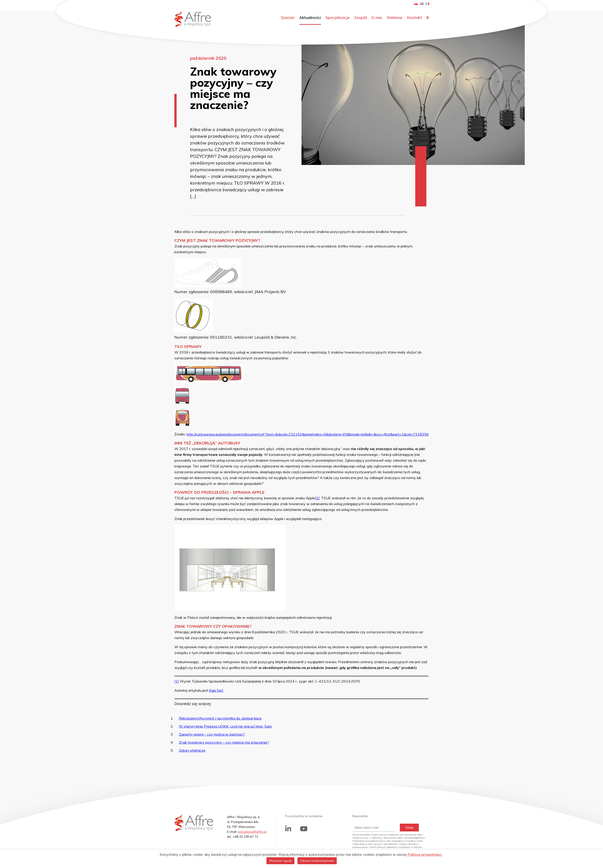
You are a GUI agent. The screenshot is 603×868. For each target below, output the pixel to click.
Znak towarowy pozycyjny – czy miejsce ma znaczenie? (224, 742)
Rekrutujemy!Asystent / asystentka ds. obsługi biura (220, 718)
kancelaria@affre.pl (252, 832)
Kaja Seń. (216, 690)
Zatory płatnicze (192, 750)
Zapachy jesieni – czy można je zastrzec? (212, 734)
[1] (317, 498)
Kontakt (415, 17)
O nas (377, 17)
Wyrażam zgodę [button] (280, 861)
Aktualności (310, 17)
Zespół (360, 17)
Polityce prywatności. (425, 855)
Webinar (395, 17)
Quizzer (288, 17)
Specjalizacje (338, 17)
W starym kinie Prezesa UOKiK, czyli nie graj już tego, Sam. (226, 726)
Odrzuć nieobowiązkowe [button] (317, 861)
